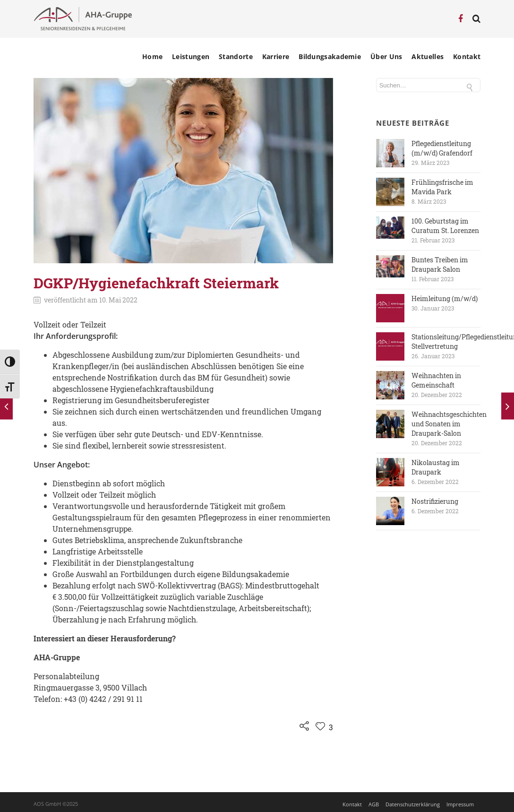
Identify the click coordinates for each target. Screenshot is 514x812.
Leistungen (191, 57)
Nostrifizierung (435, 501)
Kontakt (467, 57)
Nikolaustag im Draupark (436, 467)
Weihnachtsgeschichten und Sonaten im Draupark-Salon (449, 424)
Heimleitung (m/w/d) (445, 298)
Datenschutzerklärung (413, 804)
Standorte (236, 57)
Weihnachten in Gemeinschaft (436, 380)
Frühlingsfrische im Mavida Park (442, 187)
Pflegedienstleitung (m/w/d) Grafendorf (442, 148)
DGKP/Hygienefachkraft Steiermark (156, 283)
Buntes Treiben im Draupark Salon (440, 264)
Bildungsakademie (330, 57)
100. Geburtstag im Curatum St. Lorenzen (445, 226)
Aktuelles (428, 57)
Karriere (276, 57)
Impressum (460, 804)
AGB (374, 804)
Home (152, 57)
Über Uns (386, 57)
